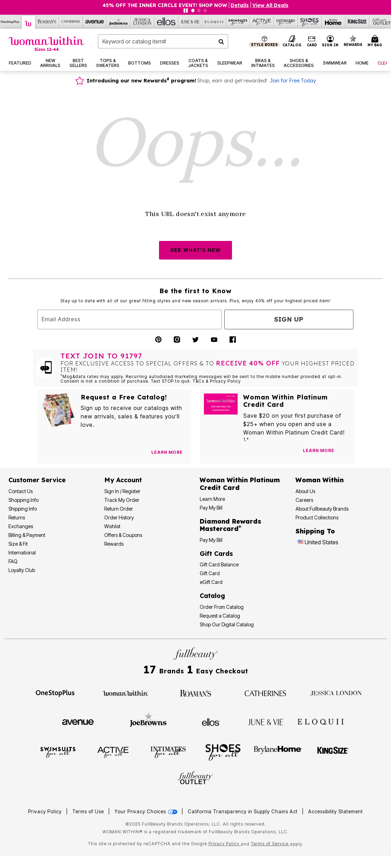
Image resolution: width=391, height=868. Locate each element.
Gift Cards (216, 554)
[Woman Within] (29, 22)
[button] (330, 41)
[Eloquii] (214, 22)
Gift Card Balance (219, 564)
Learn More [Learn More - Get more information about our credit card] (212, 499)
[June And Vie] (190, 22)
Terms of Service (270, 844)
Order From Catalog (222, 607)
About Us (305, 491)
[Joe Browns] (119, 22)
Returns (17, 517)
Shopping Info (24, 500)
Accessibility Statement (336, 812)
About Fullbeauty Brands (322, 509)
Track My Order (122, 500)
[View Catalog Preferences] (167, 452)
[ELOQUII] (321, 721)
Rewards (114, 544)
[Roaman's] (47, 22)
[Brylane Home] (333, 22)
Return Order (119, 509)
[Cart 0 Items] (376, 41)
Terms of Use (88, 812)
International (22, 553)
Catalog (212, 596)
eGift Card (211, 582)
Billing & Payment (27, 535)
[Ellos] (166, 22)
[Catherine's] (71, 22)
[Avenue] (95, 22)
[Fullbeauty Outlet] (195, 779)
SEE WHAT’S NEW (195, 250)
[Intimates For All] (286, 22)
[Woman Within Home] (47, 44)
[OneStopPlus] (55, 693)
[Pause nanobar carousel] (186, 11)
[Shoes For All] (310, 22)
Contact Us (21, 491)
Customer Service (37, 480)
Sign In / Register (122, 491)
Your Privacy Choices (147, 812)
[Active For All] (262, 22)
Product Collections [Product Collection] (317, 517)
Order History (119, 517)
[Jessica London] (143, 22)
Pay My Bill (211, 508)
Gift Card (210, 573)
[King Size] (357, 22)
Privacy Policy (45, 812)
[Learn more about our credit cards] (319, 450)
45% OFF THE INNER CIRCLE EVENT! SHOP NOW (165, 5)
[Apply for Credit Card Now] (345, 452)
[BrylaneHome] (278, 752)
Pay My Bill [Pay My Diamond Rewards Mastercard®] (211, 540)
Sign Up (289, 319)
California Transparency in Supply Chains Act (243, 812)
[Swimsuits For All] (238, 22)
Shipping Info (23, 509)
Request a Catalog (220, 616)
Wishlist (112, 526)
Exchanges (21, 526)
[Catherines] (266, 693)
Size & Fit (18, 544)
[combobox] (163, 41)
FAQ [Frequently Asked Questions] (13, 561)
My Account (123, 480)
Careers (304, 500)
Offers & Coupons (123, 535)
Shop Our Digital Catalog (227, 624)
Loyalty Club (22, 570)
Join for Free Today (293, 81)
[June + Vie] (266, 721)
